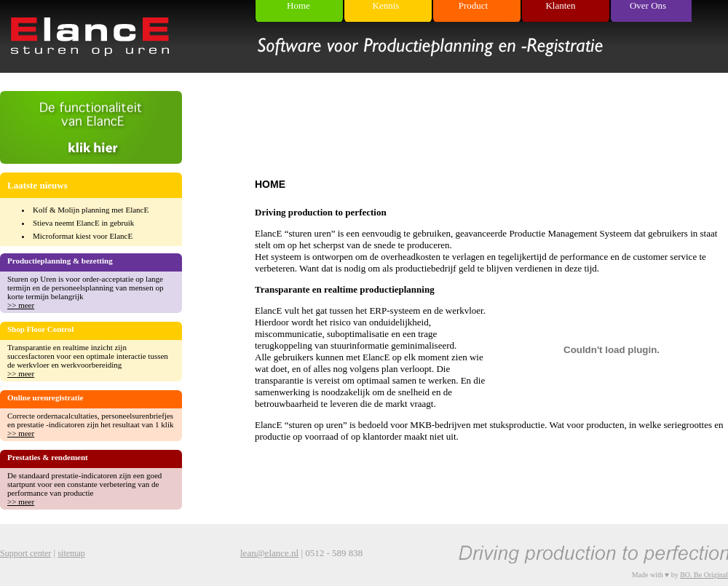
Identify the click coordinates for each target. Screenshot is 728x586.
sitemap (71, 553)
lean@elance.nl (269, 553)
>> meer (21, 305)
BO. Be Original (704, 575)
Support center (25, 553)
